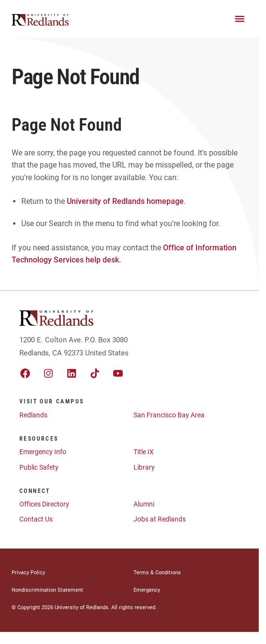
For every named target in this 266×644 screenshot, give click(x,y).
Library (144, 467)
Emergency (147, 590)
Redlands (33, 415)
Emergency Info (43, 452)
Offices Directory (44, 504)
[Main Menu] (240, 19)
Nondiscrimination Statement (47, 590)
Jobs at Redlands (160, 519)
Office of (178, 248)
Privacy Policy (28, 573)
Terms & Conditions (157, 573)
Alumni (144, 504)
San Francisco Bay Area (169, 415)
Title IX (144, 452)
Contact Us (36, 519)
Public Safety (39, 467)
